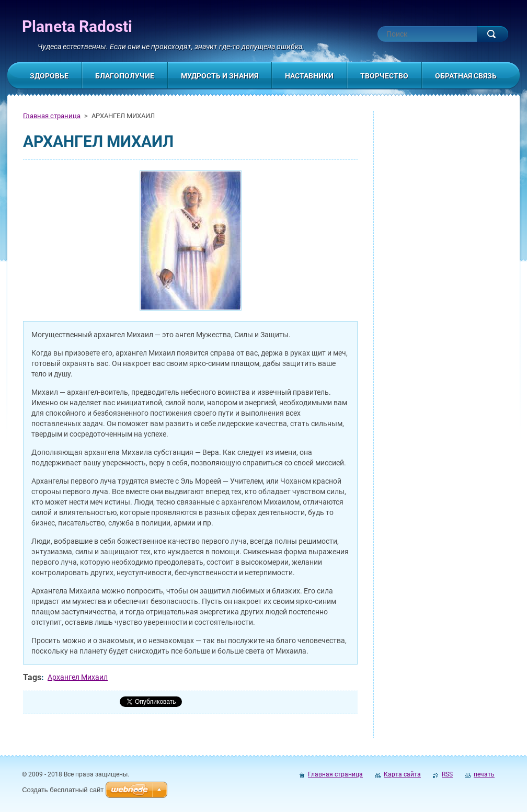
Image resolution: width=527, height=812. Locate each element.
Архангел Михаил (78, 677)
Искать (492, 34)
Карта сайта (402, 774)
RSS (447, 774)
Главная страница (52, 116)
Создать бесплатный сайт (63, 790)
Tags (32, 677)
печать (484, 774)
